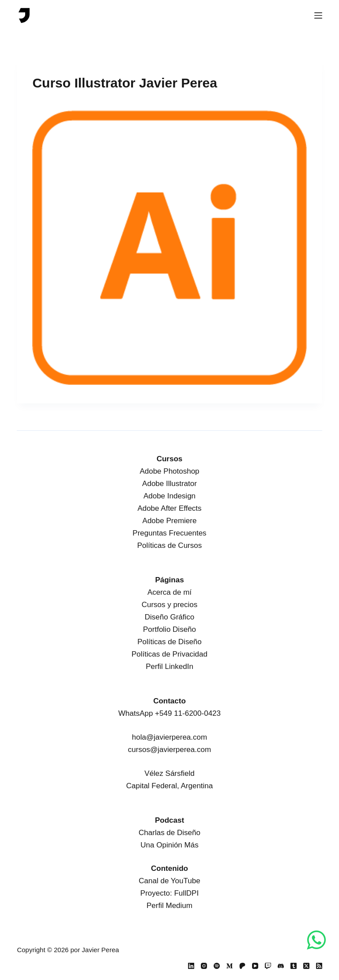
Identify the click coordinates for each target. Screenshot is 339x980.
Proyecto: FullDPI (169, 893)
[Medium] (230, 966)
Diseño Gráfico (169, 617)
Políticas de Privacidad (169, 654)
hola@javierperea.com (169, 737)
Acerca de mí (169, 592)
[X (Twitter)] (306, 966)
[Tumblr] (294, 966)
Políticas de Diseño (169, 642)
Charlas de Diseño (169, 833)
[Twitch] (268, 966)
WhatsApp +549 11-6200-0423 (169, 713)
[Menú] (318, 15)
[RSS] (319, 966)
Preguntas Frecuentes (169, 533)
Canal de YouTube (169, 881)
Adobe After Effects (169, 508)
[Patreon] (242, 966)
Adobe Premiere (170, 521)
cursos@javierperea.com (169, 750)
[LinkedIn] (191, 966)
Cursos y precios (170, 605)
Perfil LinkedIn (169, 667)
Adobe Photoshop (169, 471)
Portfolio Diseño (169, 629)
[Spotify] (217, 966)
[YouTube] (255, 966)
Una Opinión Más (169, 845)
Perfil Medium (169, 906)
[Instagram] (204, 966)
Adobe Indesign (169, 496)
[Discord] (281, 966)
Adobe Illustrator (169, 484)
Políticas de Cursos (169, 545)
